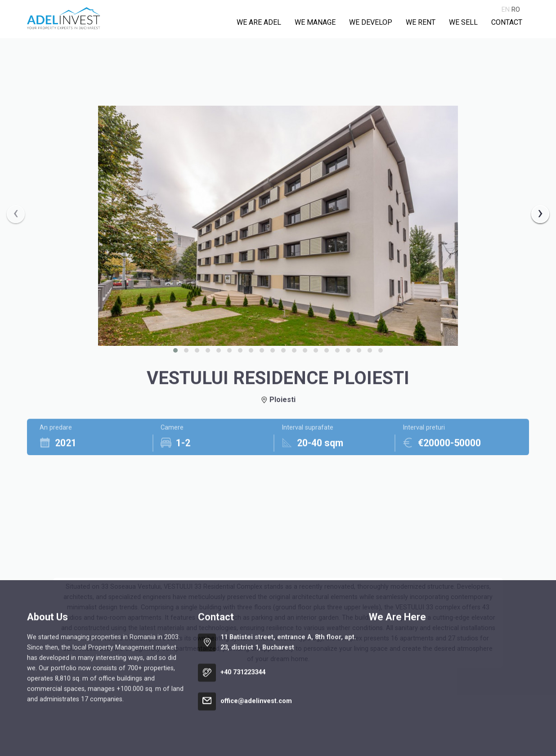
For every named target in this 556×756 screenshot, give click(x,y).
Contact (507, 22)
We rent (421, 22)
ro (516, 10)
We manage (315, 22)
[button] (175, 350)
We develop (371, 22)
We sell (463, 22)
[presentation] (16, 214)
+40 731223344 (243, 745)
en (506, 10)
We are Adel (259, 22)
